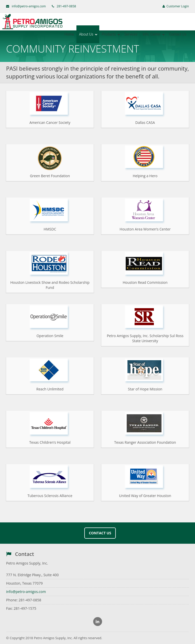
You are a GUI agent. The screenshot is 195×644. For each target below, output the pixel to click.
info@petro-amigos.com (29, 6)
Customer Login (176, 6)
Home (69, 34)
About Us (88, 34)
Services (131, 34)
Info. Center (154, 34)
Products (111, 34)
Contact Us (178, 34)
